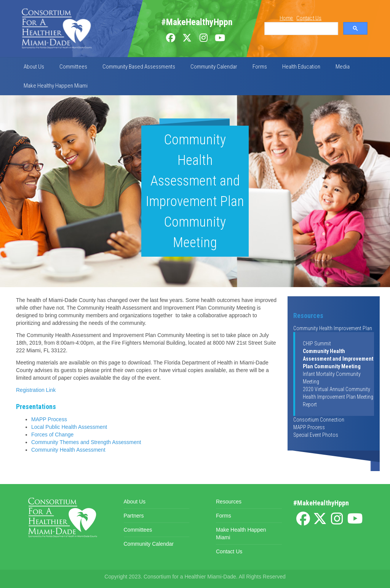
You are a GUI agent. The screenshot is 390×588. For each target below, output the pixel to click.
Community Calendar (214, 67)
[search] (300, 29)
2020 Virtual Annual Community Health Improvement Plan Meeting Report (338, 397)
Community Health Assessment (68, 450)
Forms (260, 67)
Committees (73, 67)
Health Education (301, 67)
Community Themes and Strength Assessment (86, 442)
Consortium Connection (319, 420)
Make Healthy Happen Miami (56, 86)
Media (343, 67)
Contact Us (309, 18)
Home (286, 18)
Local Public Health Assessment (69, 427)
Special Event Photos (316, 435)
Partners (134, 516)
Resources (308, 316)
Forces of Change (52, 435)
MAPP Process (49, 419)
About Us (34, 67)
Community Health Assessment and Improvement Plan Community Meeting (338, 359)
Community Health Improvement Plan (333, 328)
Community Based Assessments (139, 67)
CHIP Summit (317, 344)
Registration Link (36, 390)
